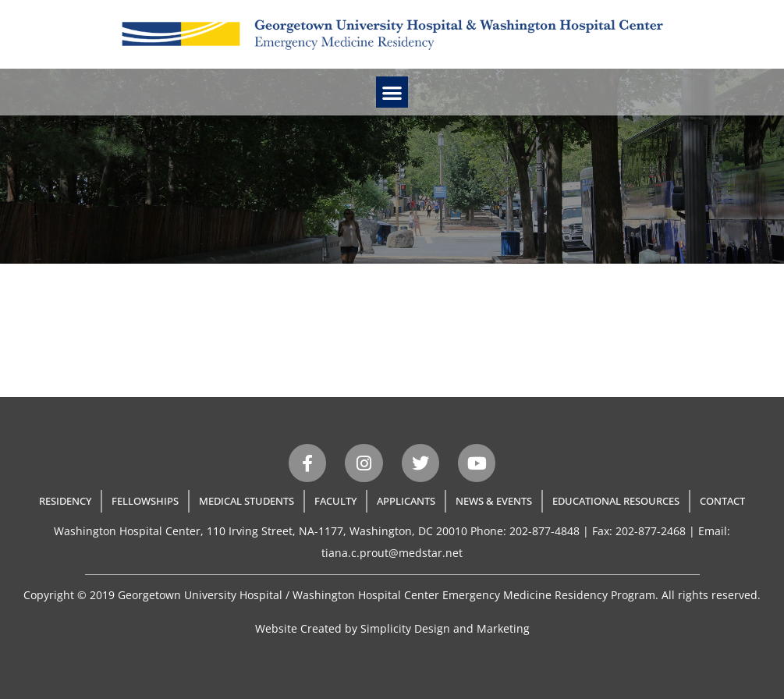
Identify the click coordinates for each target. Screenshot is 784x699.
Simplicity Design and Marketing (445, 628)
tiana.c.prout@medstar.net (392, 553)
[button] (392, 92)
